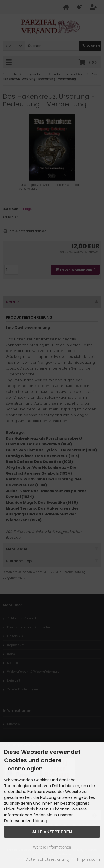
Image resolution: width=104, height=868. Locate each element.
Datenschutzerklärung (47, 859)
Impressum (88, 859)
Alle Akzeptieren (52, 832)
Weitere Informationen (52, 847)
